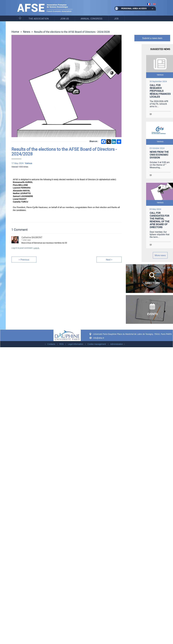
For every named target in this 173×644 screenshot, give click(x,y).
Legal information (75, 344)
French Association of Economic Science (45, 8)
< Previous (24, 260)
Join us (65, 19)
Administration (117, 344)
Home (15, 32)
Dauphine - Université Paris (67, 335)
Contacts (51, 344)
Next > (109, 260)
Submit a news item (152, 38)
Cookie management (97, 344)
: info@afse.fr (98, 338)
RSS (62, 344)
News (27, 32)
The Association (39, 19)
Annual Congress (92, 19)
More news (160, 255)
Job (116, 19)
